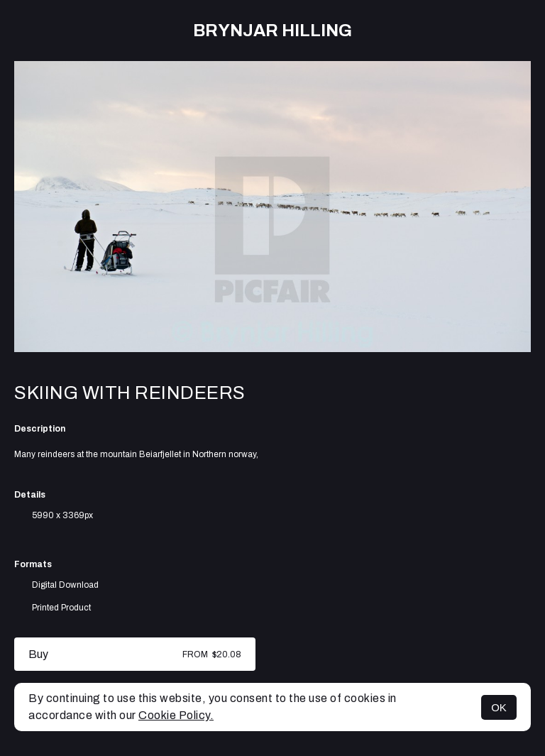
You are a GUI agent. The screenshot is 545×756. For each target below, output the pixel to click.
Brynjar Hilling (272, 31)
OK (499, 707)
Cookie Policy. (176, 715)
